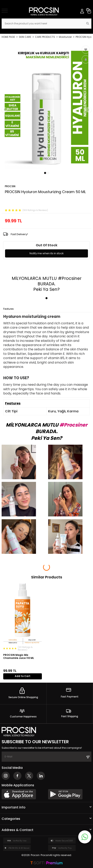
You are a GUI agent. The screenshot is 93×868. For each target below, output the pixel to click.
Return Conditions (52, 309)
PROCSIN (10, 186)
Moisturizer (65, 37)
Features (8, 309)
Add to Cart (23, 676)
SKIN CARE (25, 37)
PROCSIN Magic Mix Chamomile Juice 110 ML (19, 657)
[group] (46, 107)
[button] (45, 173)
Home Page (8, 37)
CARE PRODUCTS (45, 37)
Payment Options (27, 309)
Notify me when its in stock (47, 253)
